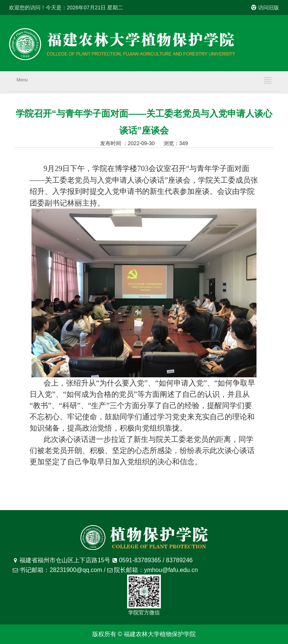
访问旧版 (265, 8)
